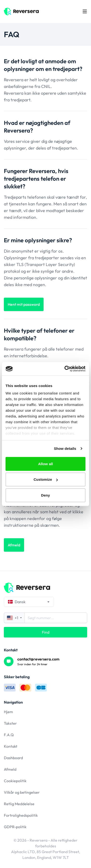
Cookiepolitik (15, 781)
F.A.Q (9, 735)
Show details (65, 448)
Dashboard (13, 758)
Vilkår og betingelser (22, 792)
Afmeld (10, 769)
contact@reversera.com (38, 659)
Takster (10, 723)
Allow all (45, 464)
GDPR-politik (15, 827)
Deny (45, 495)
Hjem (8, 712)
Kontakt (11, 746)
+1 (14, 618)
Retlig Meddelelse (19, 804)
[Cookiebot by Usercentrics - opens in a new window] (65, 369)
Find (46, 632)
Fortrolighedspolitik (21, 815)
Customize (46, 479)
